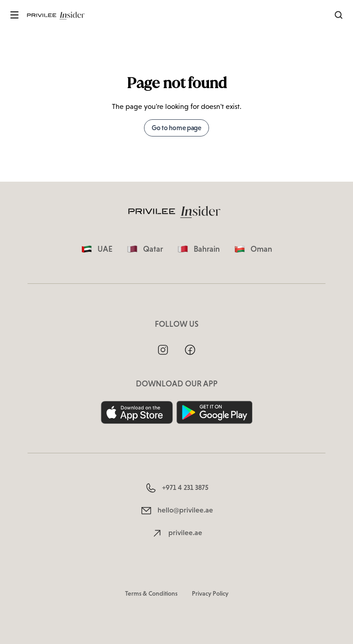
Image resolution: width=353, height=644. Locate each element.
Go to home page (176, 128)
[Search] (339, 15)
